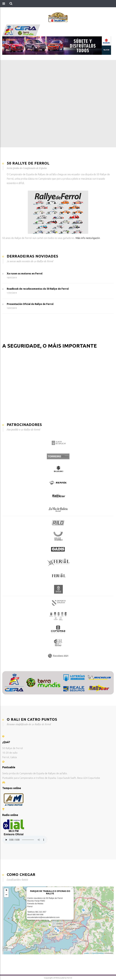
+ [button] (6, 890)
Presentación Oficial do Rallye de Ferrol (30, 304)
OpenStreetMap (98, 953)
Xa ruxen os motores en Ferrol (25, 273)
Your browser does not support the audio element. (25, 840)
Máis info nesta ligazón (88, 238)
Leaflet (87, 953)
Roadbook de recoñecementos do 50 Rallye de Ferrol (38, 289)
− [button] (6, 895)
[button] (11, 4)
